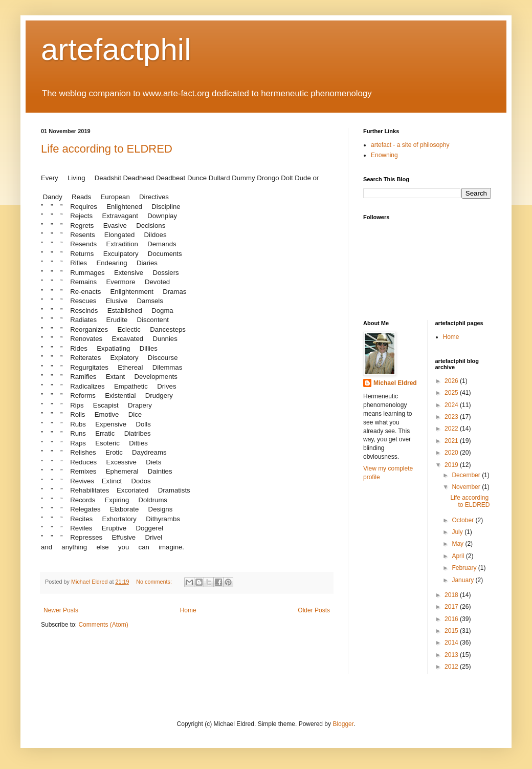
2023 (452, 417)
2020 (452, 453)
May (458, 544)
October (463, 520)
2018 (452, 595)
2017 (452, 607)
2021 (452, 441)
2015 (452, 631)
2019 (452, 465)
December (467, 475)
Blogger (343, 724)
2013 (452, 655)
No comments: (155, 582)
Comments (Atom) (103, 625)
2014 (452, 643)
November (467, 487)
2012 (452, 667)
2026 (452, 381)
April (459, 556)
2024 (452, 405)
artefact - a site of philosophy (410, 145)
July (458, 532)
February (465, 568)
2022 (452, 429)
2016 (452, 619)
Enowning (384, 155)
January (463, 580)
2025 (452, 393)
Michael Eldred (395, 383)
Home (188, 610)
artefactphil (116, 49)
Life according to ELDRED (107, 149)
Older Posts (314, 610)
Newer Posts (61, 610)
